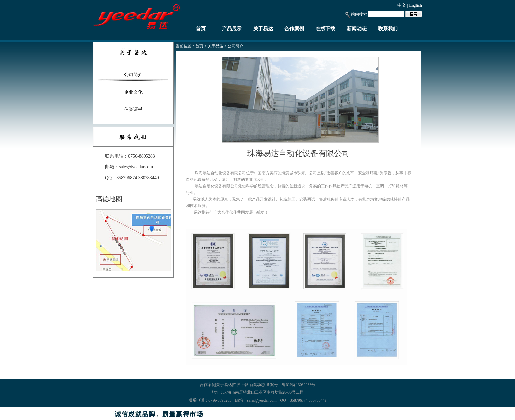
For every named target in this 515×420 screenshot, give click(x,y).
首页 (201, 29)
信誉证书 (133, 109)
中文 (402, 5)
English (415, 5)
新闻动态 (357, 29)
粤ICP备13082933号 (299, 385)
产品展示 (232, 29)
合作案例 (294, 29)
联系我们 (388, 29)
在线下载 (325, 29)
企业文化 (133, 92)
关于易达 (263, 29)
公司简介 (133, 75)
